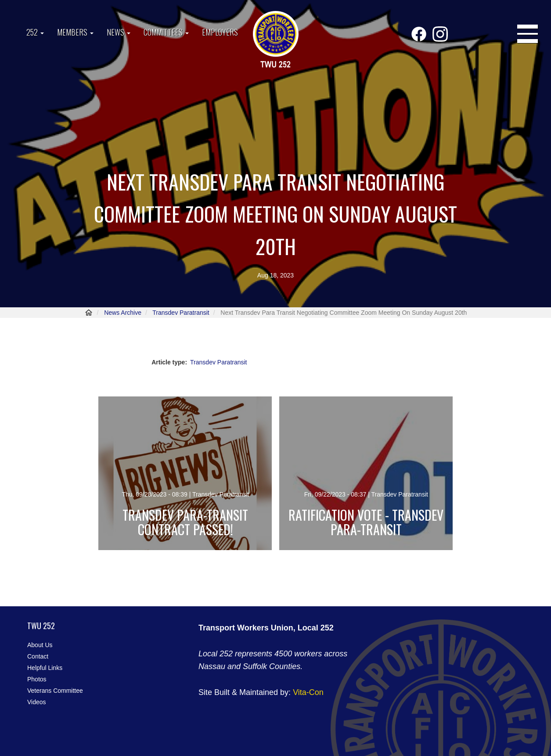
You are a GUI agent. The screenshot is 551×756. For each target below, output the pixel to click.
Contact (38, 656)
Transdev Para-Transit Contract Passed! (185, 522)
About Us (40, 645)
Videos (37, 702)
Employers (220, 32)
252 (35, 32)
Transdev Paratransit (181, 313)
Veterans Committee (55, 691)
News (119, 32)
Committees (166, 32)
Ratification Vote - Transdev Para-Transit (366, 522)
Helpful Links (45, 668)
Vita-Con (308, 692)
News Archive (123, 313)
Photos (37, 679)
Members (75, 32)
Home (89, 313)
